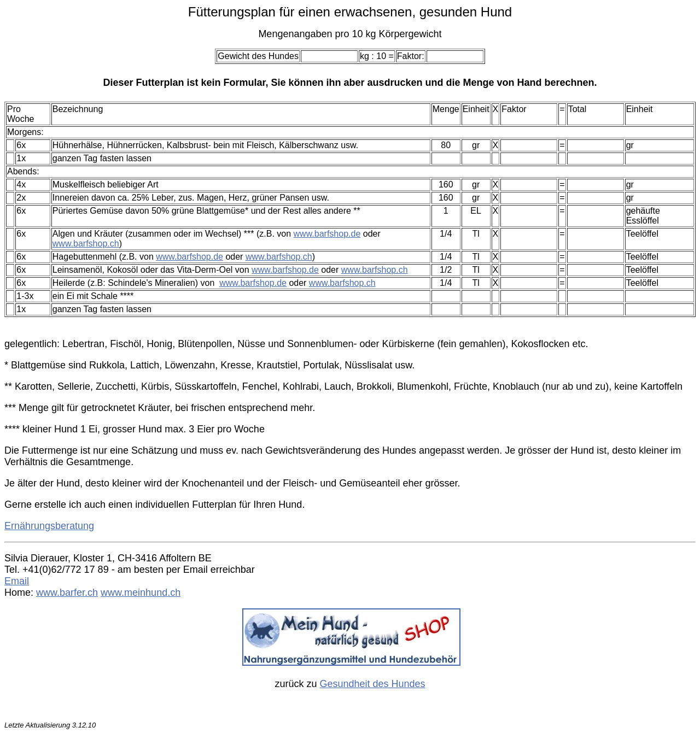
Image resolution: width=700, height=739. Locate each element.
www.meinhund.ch (141, 593)
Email (17, 581)
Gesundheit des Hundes (372, 684)
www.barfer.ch (67, 593)
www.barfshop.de (327, 234)
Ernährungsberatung (49, 526)
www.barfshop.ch (86, 244)
